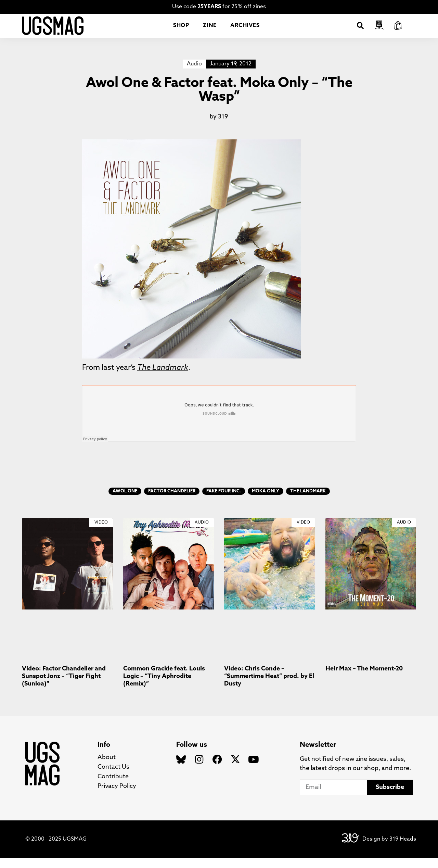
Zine (210, 31)
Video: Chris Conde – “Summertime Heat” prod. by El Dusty (269, 687)
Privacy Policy (117, 797)
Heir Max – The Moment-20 (364, 679)
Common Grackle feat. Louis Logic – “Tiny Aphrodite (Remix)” (164, 687)
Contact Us (113, 777)
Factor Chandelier (172, 501)
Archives (245, 31)
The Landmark (308, 501)
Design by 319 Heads (389, 850)
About (107, 768)
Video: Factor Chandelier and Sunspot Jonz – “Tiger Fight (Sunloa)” (64, 687)
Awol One (125, 501)
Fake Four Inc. (224, 501)
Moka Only (266, 501)
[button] (360, 31)
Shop (181, 31)
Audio (194, 74)
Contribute (113, 787)
